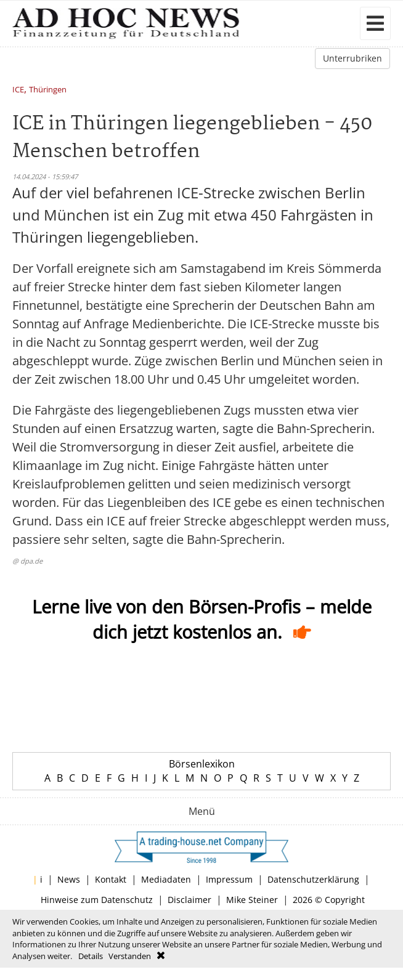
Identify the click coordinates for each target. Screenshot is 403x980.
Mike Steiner (252, 900)
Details (91, 956)
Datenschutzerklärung (313, 879)
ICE (18, 90)
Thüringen (48, 90)
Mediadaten (166, 879)
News (69, 879)
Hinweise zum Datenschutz (97, 900)
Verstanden (130, 956)
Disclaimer (189, 900)
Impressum (229, 879)
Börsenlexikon (202, 764)
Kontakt (111, 879)
